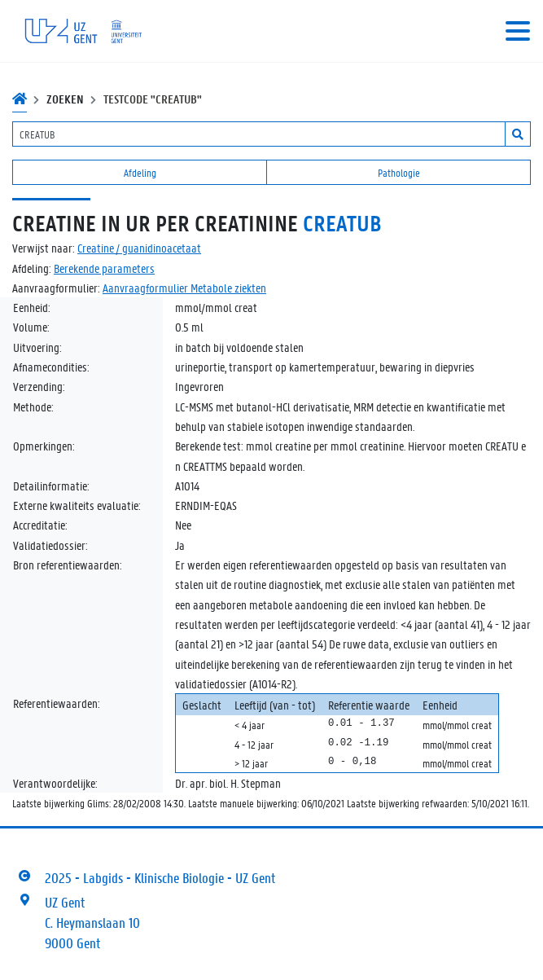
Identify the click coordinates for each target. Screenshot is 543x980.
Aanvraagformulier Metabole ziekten (184, 288)
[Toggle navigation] (518, 31)
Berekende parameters (104, 268)
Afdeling (140, 172)
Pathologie (399, 172)
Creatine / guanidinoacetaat (139, 248)
